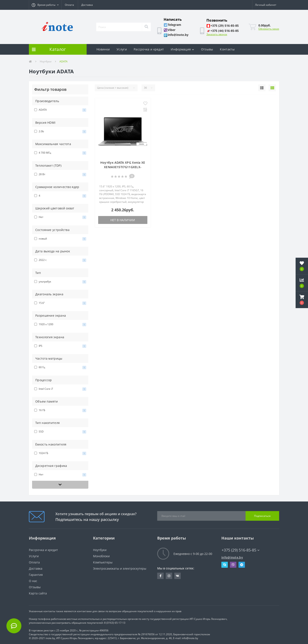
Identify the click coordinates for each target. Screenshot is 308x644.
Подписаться (262, 516)
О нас (33, 581)
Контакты (227, 49)
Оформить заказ (269, 29)
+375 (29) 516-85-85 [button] (241, 550)
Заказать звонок (217, 34)
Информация (182, 49)
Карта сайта (38, 593)
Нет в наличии (123, 220)
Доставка (87, 5)
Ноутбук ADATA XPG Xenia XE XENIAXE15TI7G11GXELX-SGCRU (123, 167)
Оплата (69, 5)
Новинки (103, 49)
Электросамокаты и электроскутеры (120, 568)
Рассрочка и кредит (149, 49)
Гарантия (36, 575)
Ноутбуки (46, 61)
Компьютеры (103, 562)
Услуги (122, 49)
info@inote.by (232, 557)
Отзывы (207, 49)
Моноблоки (101, 556)
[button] (45, 5)
